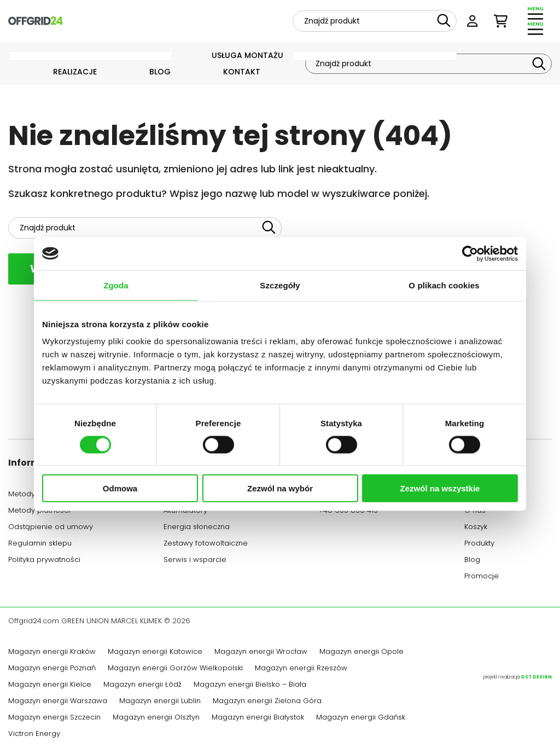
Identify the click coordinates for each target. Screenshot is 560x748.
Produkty (479, 544)
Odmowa (120, 488)
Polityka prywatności (44, 561)
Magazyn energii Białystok (258, 718)
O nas (475, 512)
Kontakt (242, 73)
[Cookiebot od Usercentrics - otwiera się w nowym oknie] (470, 253)
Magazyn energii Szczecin (54, 718)
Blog (160, 73)
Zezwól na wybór (280, 488)
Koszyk (476, 528)
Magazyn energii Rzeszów (301, 669)
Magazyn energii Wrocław (261, 653)
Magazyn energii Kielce (50, 686)
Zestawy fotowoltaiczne (206, 544)
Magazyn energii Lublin (160, 702)
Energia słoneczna (197, 528)
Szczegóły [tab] (280, 285)
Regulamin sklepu (40, 544)
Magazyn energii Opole (361, 653)
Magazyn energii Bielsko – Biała (250, 686)
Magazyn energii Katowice (155, 653)
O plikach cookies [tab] (444, 285)
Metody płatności (39, 512)
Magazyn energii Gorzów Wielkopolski (175, 669)
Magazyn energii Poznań (52, 669)
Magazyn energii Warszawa (58, 702)
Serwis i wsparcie (195, 561)
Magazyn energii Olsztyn (156, 718)
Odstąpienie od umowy (51, 528)
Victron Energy (34, 735)
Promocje (482, 577)
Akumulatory (185, 512)
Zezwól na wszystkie (440, 488)
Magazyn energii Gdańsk (361, 718)
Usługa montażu (247, 56)
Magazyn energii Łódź (142, 686)
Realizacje (75, 73)
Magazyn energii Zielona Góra (267, 702)
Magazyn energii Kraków (52, 653)
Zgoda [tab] (116, 285)
